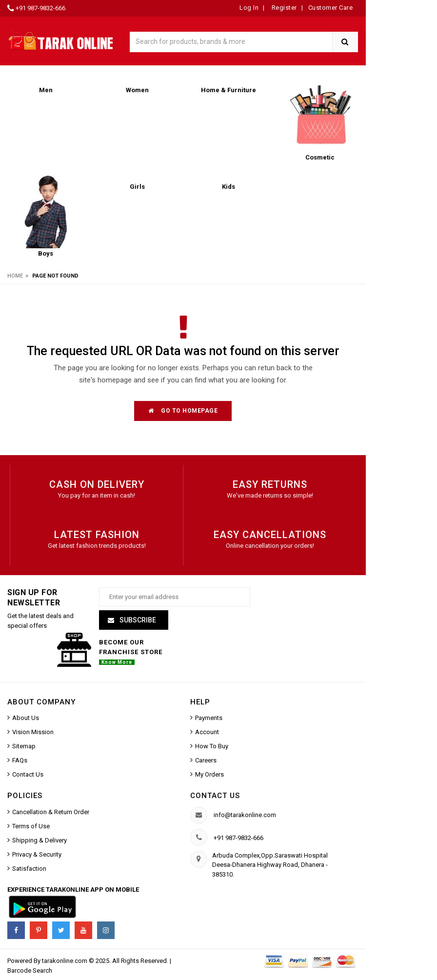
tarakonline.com (65, 961)
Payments (209, 719)
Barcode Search (30, 971)
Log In (249, 8)
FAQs (20, 761)
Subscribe (137, 621)
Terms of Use (31, 827)
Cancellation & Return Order (51, 812)
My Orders (209, 775)
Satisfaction (29, 869)
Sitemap (24, 747)
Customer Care (331, 8)
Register (283, 8)
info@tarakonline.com (245, 815)
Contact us (215, 797)
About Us (26, 719)
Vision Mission (33, 733)
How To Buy (212, 747)
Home (15, 276)
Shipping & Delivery (40, 841)
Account (207, 733)
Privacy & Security (37, 855)
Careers (206, 761)
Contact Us (28, 775)
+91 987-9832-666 (40, 8)
